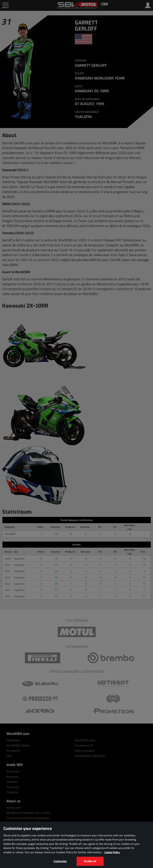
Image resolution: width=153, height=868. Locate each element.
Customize (60, 861)
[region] (76, 845)
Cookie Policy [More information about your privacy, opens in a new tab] (112, 852)
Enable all (90, 861)
